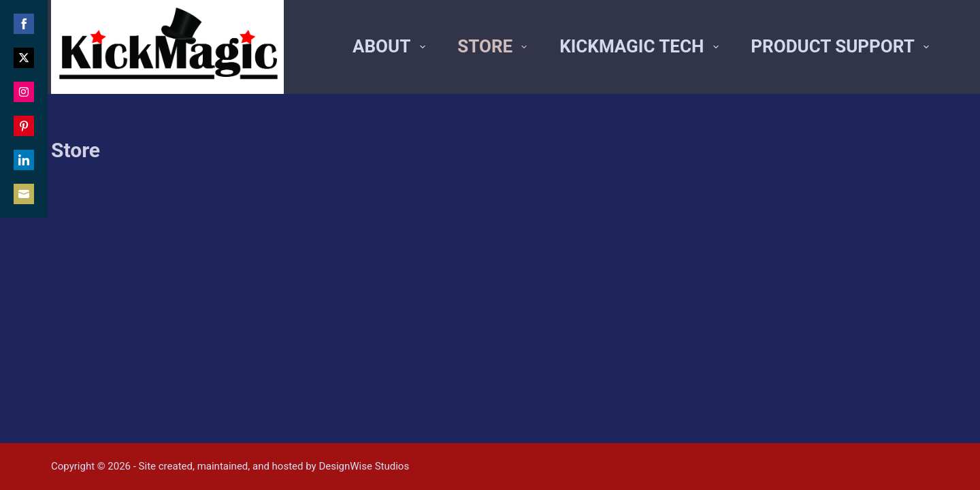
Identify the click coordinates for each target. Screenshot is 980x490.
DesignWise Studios (364, 466)
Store (495, 46)
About (391, 46)
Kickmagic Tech (641, 46)
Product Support (840, 46)
